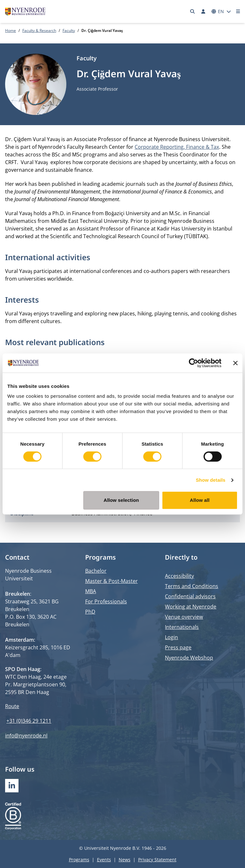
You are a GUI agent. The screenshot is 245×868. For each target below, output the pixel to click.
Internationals (182, 627)
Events (104, 860)
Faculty (69, 30)
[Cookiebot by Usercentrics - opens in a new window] (193, 363)
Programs (79, 860)
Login (171, 637)
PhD (90, 612)
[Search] (193, 11)
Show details (211, 480)
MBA (91, 591)
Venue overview (184, 617)
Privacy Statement (157, 860)
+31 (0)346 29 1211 (29, 721)
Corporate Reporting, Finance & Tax (177, 147)
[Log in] (203, 11)
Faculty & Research (39, 30)
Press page (178, 647)
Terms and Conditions (192, 586)
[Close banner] (235, 363)
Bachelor (96, 571)
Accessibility (179, 576)
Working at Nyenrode (191, 607)
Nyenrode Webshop (189, 658)
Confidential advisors (190, 596)
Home (11, 30)
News (125, 860)
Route (12, 706)
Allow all (200, 500)
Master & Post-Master (111, 581)
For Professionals (106, 601)
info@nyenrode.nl (26, 736)
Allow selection (121, 500)
